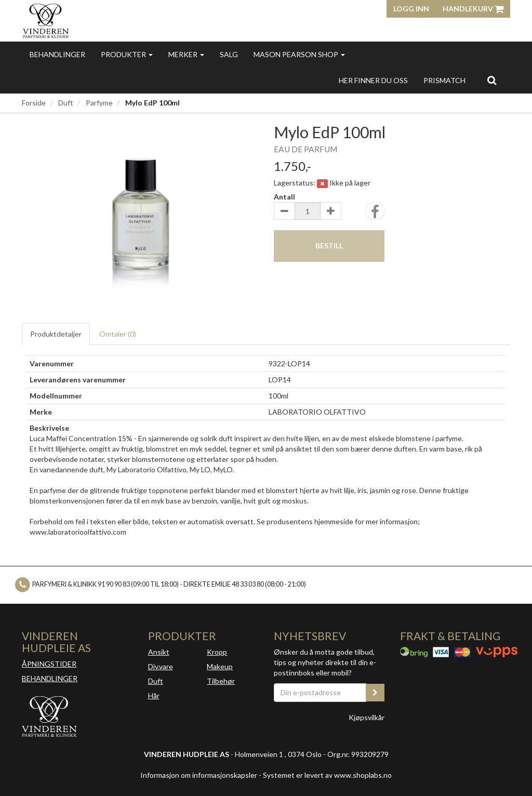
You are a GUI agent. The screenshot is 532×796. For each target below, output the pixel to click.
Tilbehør (221, 681)
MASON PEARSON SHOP (299, 54)
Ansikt (159, 652)
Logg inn (411, 9)
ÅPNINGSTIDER (49, 664)
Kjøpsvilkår (367, 717)
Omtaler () (118, 334)
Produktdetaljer (56, 334)
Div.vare (161, 666)
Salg (229, 54)
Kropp (217, 652)
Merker (186, 54)
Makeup (220, 666)
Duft (66, 103)
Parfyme (99, 103)
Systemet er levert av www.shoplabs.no (327, 775)
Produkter (127, 54)
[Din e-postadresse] (320, 693)
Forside (34, 103)
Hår (154, 695)
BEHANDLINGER (50, 678)
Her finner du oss (373, 80)
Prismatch (444, 80)
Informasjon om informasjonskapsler (199, 775)
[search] (492, 80)
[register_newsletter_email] (375, 693)
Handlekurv (473, 9)
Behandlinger (57, 54)
